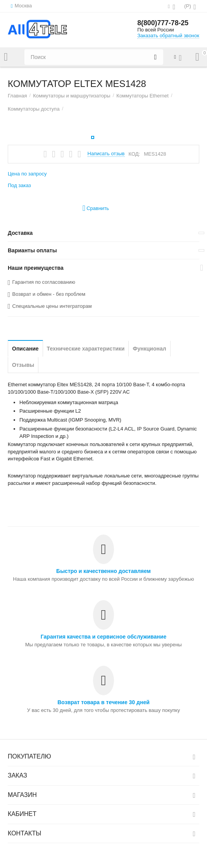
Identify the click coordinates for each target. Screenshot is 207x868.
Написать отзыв (106, 154)
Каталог (6, 57)
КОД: (135, 154)
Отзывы (23, 365)
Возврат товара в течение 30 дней (103, 702)
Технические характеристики (86, 349)
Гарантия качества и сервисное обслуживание (103, 637)
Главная (17, 96)
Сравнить (96, 208)
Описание (25, 349)
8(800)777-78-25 (163, 23)
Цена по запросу (27, 174)
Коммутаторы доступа (34, 109)
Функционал (149, 349)
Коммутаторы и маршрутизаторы (72, 96)
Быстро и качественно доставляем (103, 571)
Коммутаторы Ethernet (142, 96)
